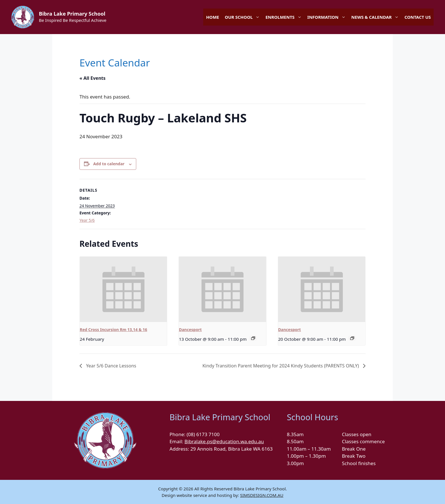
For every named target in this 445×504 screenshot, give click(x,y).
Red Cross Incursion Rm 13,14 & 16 (114, 330)
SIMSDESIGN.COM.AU (262, 495)
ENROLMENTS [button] (285, 17)
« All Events (93, 78)
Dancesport (190, 330)
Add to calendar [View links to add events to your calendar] (109, 164)
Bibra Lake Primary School (72, 14)
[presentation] (123, 289)
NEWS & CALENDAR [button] (376, 17)
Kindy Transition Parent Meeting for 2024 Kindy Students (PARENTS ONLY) (281, 366)
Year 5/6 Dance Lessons (111, 366)
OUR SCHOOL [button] (244, 17)
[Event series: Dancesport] (253, 338)
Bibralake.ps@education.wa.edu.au (224, 441)
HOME (213, 17)
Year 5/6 (87, 220)
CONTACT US (418, 17)
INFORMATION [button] (328, 17)
